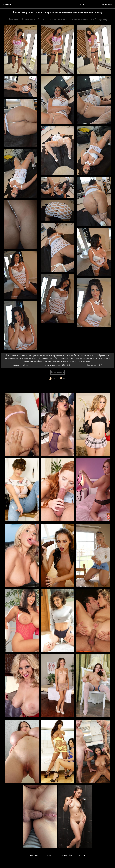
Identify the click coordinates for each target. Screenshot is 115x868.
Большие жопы (57, 372)
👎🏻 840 (63, 378)
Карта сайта (66, 856)
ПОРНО (82, 856)
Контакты (49, 856)
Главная (7, 4)
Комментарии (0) (9, 383)
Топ (94, 4)
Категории (107, 4)
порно (82, 4)
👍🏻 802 (52, 378)
